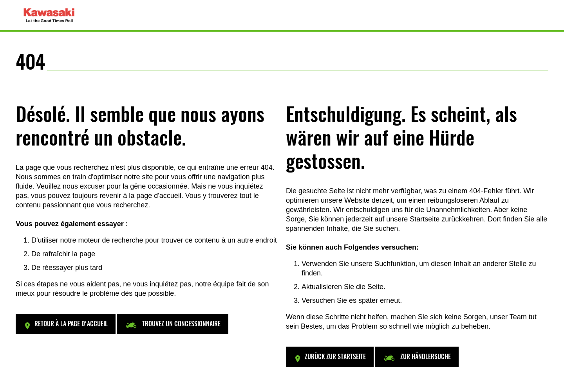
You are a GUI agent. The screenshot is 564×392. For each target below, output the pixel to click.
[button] (66, 324)
